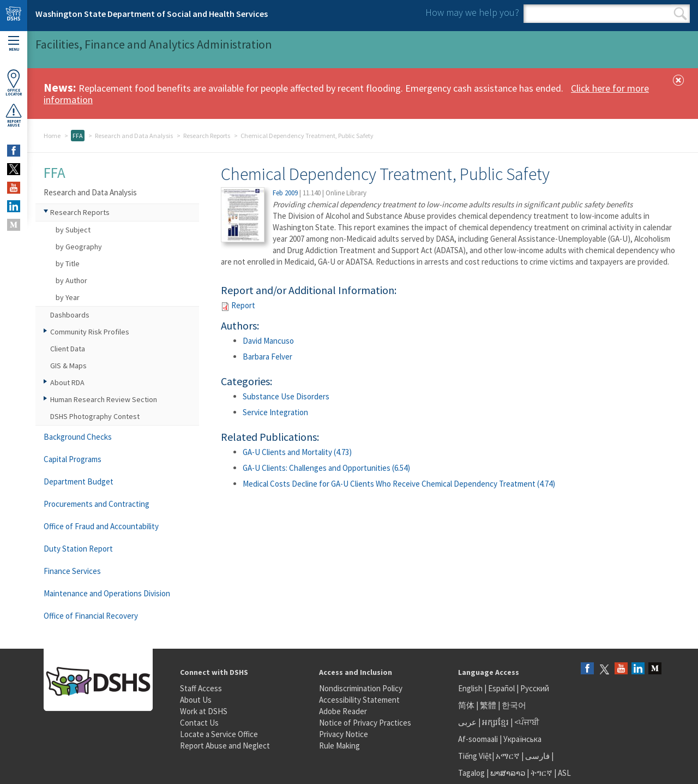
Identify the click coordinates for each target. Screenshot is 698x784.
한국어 (514, 705)
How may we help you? (472, 12)
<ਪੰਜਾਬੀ (527, 722)
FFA (78, 136)
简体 (466, 705)
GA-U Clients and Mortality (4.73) (297, 452)
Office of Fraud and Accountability (101, 526)
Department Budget (79, 481)
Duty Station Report (78, 549)
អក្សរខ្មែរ (495, 722)
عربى (467, 722)
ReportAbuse (14, 115)
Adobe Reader (343, 711)
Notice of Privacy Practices (365, 723)
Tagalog (471, 773)
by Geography (79, 247)
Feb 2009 (285, 193)
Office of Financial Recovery (91, 616)
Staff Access (201, 688)
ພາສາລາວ (508, 773)
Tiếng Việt (475, 756)
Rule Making (339, 746)
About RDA (67, 382)
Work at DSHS (204, 711)
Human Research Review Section (104, 399)
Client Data (68, 349)
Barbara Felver (267, 357)
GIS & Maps (68, 366)
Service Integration (275, 412)
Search (680, 14)
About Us (196, 700)
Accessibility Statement (359, 700)
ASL (564, 773)
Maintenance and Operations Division (107, 593)
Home (52, 136)
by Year (68, 297)
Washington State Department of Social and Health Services (152, 14)
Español (501, 688)
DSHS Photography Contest (95, 416)
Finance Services (72, 571)
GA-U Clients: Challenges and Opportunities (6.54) (326, 468)
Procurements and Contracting (97, 504)
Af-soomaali (478, 739)
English (471, 688)
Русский (535, 688)
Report (243, 305)
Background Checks (78, 437)
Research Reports (207, 136)
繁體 (489, 705)
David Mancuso (268, 341)
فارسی (537, 756)
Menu (14, 44)
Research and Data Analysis (134, 136)
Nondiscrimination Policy (361, 688)
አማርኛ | (510, 756)
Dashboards (70, 315)
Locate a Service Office (219, 734)
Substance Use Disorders (286, 396)
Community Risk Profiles (90, 332)
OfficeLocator (14, 83)
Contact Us (199, 723)
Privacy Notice (344, 734)
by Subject (73, 230)
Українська (522, 739)
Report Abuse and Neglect (225, 746)
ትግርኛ (541, 773)
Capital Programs (73, 459)
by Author (71, 280)
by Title (68, 264)
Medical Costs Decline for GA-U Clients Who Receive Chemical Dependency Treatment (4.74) (399, 484)
